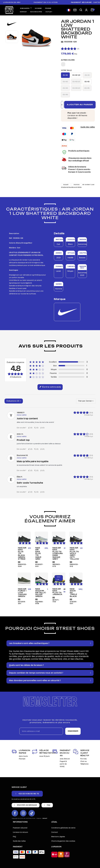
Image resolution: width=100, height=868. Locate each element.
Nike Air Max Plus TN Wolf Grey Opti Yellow (74, 553)
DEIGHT (45, 818)
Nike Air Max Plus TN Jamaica (57, 592)
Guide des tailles (88, 127)
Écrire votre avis (50, 387)
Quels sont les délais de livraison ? (26, 665)
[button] (81, 10)
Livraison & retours (20, 832)
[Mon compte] (86, 10)
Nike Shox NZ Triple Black (73, 593)
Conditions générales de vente (63, 828)
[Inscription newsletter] (75, 10)
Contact (55, 832)
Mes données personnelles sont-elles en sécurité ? (35, 680)
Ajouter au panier (80, 104)
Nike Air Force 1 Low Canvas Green (22, 593)
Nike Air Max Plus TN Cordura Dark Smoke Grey (57, 553)
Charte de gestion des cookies (63, 841)
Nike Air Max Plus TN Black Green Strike (22, 553)
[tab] (50, 643)
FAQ (14, 837)
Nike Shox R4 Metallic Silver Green (41, 593)
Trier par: (82, 401)
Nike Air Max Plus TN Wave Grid (38, 553)
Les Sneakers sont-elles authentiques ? (29, 643)
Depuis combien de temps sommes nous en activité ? (36, 673)
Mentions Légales (58, 837)
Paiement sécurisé (20, 828)
